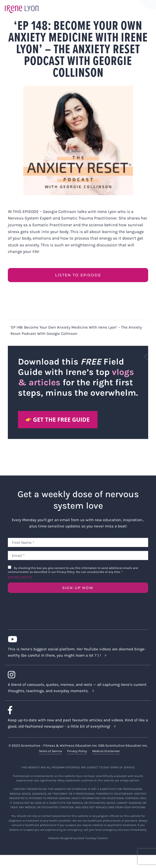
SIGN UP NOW (78, 588)
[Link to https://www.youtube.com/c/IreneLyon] (76, 639)
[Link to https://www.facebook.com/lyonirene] (76, 710)
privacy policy (20, 577)
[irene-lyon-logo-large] (22, 5)
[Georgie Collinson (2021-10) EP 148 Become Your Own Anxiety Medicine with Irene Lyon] (78, 140)
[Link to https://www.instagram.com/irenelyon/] (76, 675)
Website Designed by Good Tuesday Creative (78, 838)
